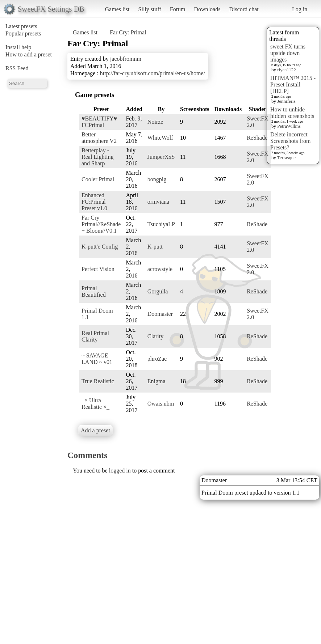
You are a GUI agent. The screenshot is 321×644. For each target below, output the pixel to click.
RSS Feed (17, 68)
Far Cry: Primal (128, 32)
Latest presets (21, 26)
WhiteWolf (160, 138)
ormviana (158, 202)
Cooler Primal (98, 179)
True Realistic (98, 381)
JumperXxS (161, 157)
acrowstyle (160, 269)
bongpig (157, 179)
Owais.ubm (161, 404)
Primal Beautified (94, 291)
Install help (18, 47)
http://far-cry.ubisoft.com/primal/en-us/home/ (153, 73)
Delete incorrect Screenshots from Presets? (291, 141)
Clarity (155, 336)
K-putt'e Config (100, 247)
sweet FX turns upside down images (288, 53)
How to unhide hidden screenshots (292, 113)
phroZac (157, 359)
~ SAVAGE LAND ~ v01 (97, 359)
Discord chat (244, 9)
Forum (178, 9)
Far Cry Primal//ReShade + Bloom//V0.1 (101, 224)
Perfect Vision (98, 269)
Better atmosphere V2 (99, 138)
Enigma (157, 381)
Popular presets (23, 33)
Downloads (207, 9)
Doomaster (160, 314)
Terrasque (286, 158)
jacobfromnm (126, 59)
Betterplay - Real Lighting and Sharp (97, 157)
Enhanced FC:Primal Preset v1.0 (94, 202)
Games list (117, 9)
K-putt (155, 247)
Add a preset (95, 430)
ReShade (257, 138)
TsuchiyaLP (161, 224)
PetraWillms (289, 126)
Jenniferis (286, 101)
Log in (300, 9)
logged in (120, 471)
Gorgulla (158, 291)
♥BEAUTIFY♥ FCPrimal (99, 122)
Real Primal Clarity (95, 336)
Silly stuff (150, 9)
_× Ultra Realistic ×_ (95, 404)
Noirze (155, 122)
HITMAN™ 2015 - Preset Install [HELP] (293, 84)
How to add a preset (29, 54)
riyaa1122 (287, 70)
